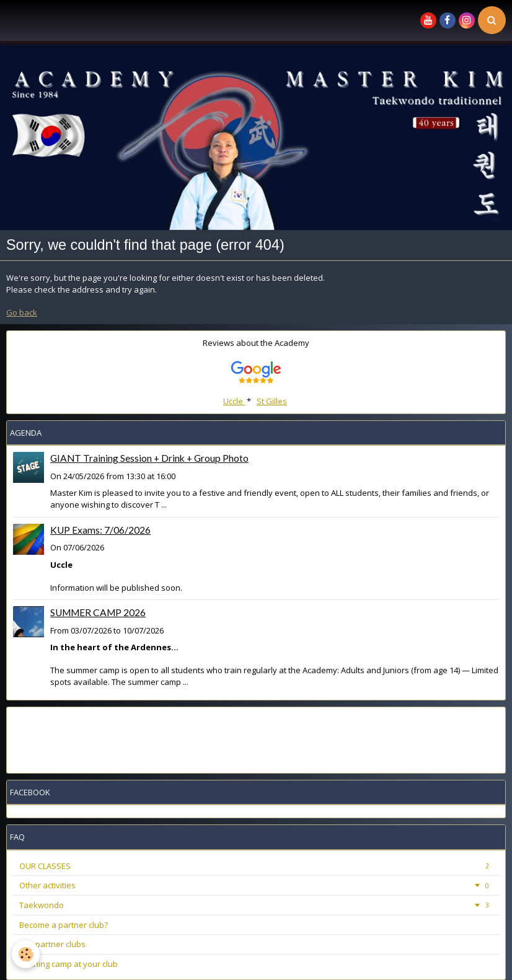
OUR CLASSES (256, 866)
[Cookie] (26, 954)
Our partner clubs (52, 944)
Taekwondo (256, 905)
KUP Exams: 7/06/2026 (100, 530)
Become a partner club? (64, 925)
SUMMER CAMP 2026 (98, 612)
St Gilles (272, 401)
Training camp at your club (68, 964)
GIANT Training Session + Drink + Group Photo (149, 458)
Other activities (256, 885)
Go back (22, 312)
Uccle (234, 401)
